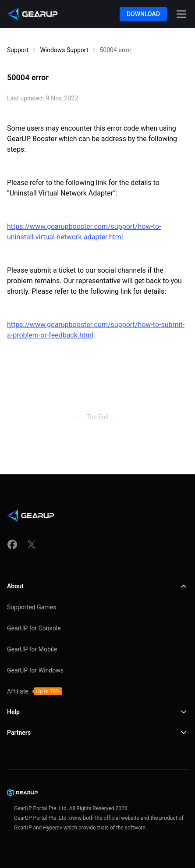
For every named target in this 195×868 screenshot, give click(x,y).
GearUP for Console (34, 628)
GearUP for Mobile (32, 649)
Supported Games (32, 607)
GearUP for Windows (35, 670)
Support (18, 50)
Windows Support (64, 50)
